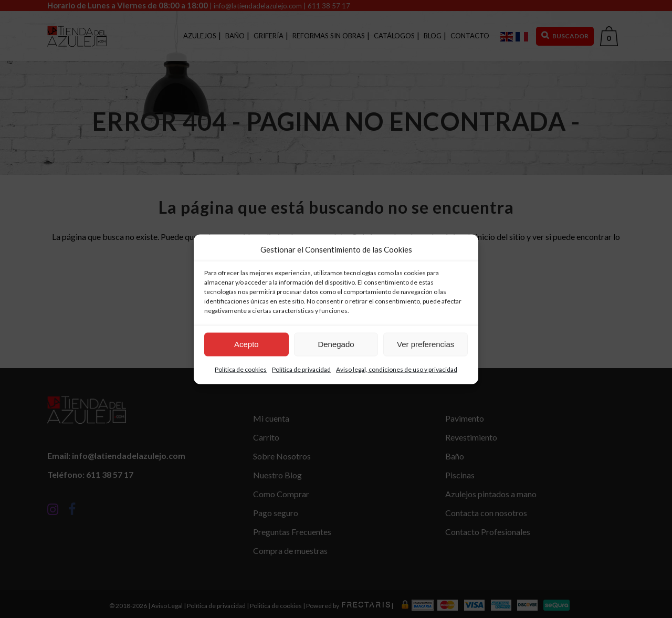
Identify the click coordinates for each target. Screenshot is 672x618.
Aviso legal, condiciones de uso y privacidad (397, 369)
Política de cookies (241, 369)
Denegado (336, 344)
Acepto (246, 344)
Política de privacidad (301, 369)
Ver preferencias (426, 344)
